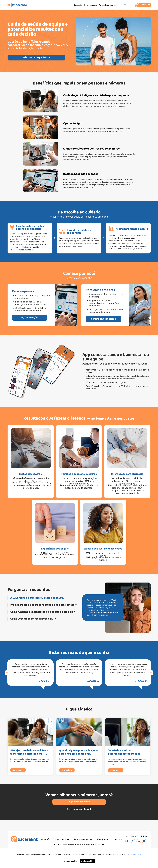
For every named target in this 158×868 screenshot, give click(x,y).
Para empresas (91, 5)
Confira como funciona (114, 319)
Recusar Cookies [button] (71, 861)
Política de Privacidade (59, 844)
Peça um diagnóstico (79, 812)
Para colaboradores (107, 5)
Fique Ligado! (103, 839)
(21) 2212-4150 (141, 836)
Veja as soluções (19, 318)
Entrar (126, 5)
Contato (118, 839)
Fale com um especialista (143, 5)
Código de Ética (74, 844)
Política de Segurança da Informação (93, 844)
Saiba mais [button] (137, 854)
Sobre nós (78, 5)
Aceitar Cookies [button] (87, 861)
